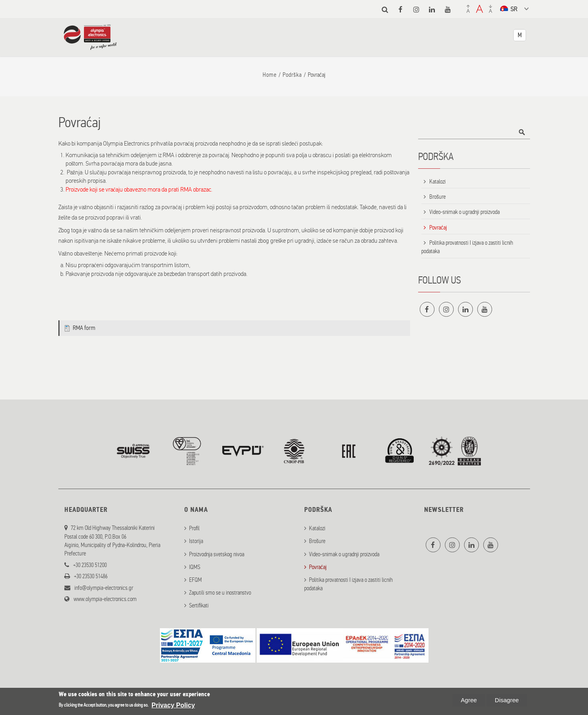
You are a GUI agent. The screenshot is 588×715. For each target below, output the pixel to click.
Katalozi (438, 182)
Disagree (507, 700)
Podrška (292, 75)
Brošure (438, 197)
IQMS (195, 566)
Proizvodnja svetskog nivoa (217, 553)
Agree (469, 700)
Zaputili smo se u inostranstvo (220, 592)
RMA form (84, 328)
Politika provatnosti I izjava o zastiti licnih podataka (467, 247)
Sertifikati (199, 605)
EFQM (195, 579)
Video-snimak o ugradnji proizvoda (464, 212)
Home (270, 75)
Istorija (196, 540)
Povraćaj (438, 228)
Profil (194, 527)
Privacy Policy (173, 705)
